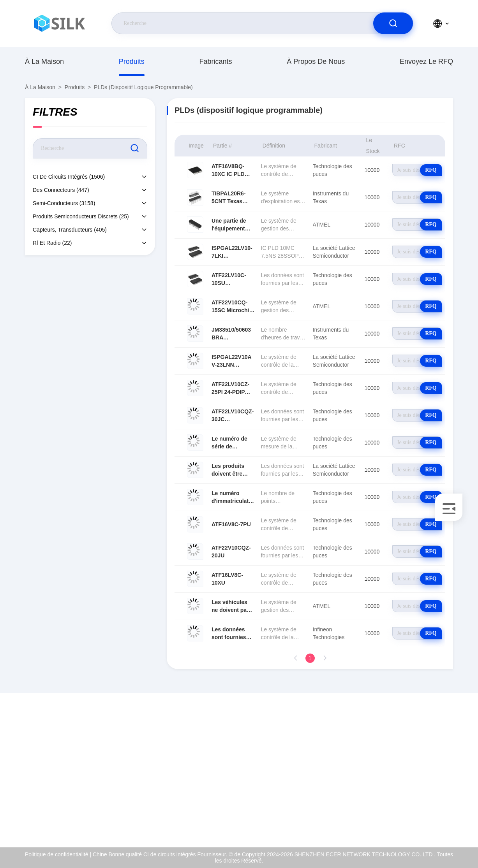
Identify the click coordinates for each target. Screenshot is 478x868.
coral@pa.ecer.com (63, 777)
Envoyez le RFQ (426, 61)
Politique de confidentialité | (58, 854)
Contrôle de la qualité (385, 785)
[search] (393, 23)
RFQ (431, 170)
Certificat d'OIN (377, 768)
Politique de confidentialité (391, 801)
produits (132, 61)
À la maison (44, 61)
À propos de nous (316, 61)
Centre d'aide (375, 818)
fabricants (215, 61)
